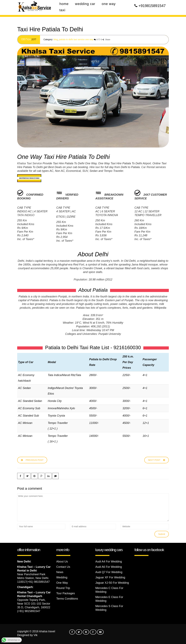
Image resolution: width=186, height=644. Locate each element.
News (60, 572)
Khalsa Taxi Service (29, 163)
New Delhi (24, 562)
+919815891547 (152, 6)
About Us (62, 562)
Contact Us (63, 567)
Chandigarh (25, 587)
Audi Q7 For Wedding (109, 572)
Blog (56, 39)
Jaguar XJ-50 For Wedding (112, 583)
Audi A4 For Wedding (109, 562)
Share (106, 40)
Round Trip (63, 588)
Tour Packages (66, 593)
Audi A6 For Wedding (109, 567)
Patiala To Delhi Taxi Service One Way (76, 39)
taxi (98, 167)
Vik (36, 635)
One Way (62, 583)
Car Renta (148, 167)
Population (80, 280)
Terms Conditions (67, 599)
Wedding (62, 577)
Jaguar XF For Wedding (110, 577)
